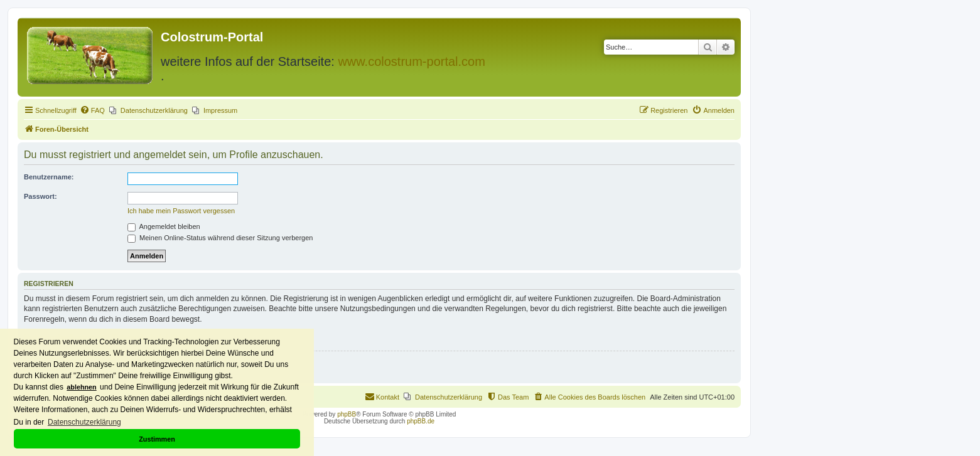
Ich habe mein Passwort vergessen (181, 211)
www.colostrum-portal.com (412, 61)
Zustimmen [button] (157, 439)
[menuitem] (92, 110)
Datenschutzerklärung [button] (84, 422)
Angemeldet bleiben (164, 226)
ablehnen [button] (81, 387)
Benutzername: (49, 177)
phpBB (347, 414)
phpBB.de (421, 421)
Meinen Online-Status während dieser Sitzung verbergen (220, 238)
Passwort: (40, 196)
